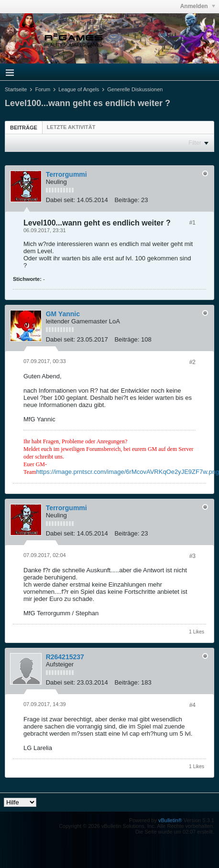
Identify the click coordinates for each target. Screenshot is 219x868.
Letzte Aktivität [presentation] (71, 127)
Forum (43, 89)
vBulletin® (170, 820)
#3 (192, 556)
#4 (192, 705)
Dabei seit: (60, 200)
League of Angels (79, 89)
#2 (192, 362)
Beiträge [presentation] (24, 128)
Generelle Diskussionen (135, 89)
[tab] (24, 127)
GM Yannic (63, 314)
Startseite (16, 89)
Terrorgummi (66, 174)
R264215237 (65, 657)
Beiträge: (127, 200)
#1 (192, 223)
